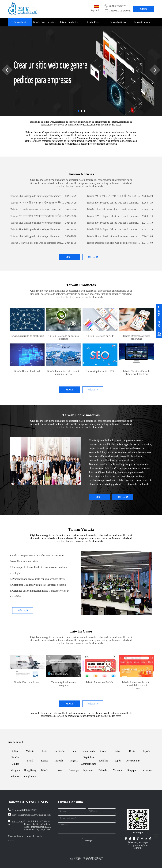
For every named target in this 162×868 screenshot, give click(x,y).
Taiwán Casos (93, 22)
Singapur (132, 770)
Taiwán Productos (69, 22)
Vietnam (117, 770)
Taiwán (45, 770)
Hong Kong (30, 770)
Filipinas (15, 777)
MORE (69, 257)
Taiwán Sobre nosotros (45, 22)
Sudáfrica (104, 761)
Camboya (74, 770)
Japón (118, 761)
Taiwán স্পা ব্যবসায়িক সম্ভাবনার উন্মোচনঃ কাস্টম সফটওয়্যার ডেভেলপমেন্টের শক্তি (37, 203)
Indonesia (147, 770)
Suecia (103, 751)
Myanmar (88, 770)
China (15, 751)
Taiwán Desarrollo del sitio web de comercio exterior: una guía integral (114, 236)
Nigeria (74, 761)
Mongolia (15, 770)
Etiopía (59, 761)
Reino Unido (88, 751)
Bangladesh (30, 777)
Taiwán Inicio (20, 22)
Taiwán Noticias (117, 22)
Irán (74, 751)
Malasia (30, 751)
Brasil (30, 761)
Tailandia (103, 770)
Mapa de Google (34, 836)
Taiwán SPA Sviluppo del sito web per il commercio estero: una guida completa (37, 196)
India (45, 751)
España (147, 751)
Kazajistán (59, 751)
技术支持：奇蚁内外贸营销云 (87, 858)
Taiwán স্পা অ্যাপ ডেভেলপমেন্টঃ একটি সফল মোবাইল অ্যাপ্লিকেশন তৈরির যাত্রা (114, 196)
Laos (59, 770)
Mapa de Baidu (15, 836)
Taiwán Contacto (142, 22)
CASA (11, 841)
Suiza (117, 751)
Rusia (132, 751)
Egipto (45, 761)
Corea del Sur (133, 761)
